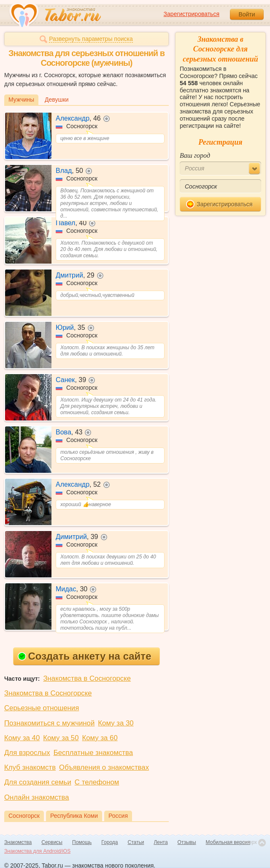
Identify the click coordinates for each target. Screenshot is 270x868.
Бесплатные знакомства (93, 753)
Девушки (57, 100)
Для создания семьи (38, 782)
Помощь (82, 842)
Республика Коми (74, 816)
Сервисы (52, 842)
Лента (161, 842)
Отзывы (187, 842)
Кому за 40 (22, 738)
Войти (247, 14)
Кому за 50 (61, 738)
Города (109, 842)
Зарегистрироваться (192, 14)
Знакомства (18, 842)
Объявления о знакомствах (104, 767)
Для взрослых (27, 753)
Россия (118, 816)
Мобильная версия (228, 842)
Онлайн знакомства (37, 797)
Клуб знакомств (30, 767)
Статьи (136, 842)
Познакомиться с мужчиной (49, 723)
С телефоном (97, 782)
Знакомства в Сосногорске (87, 678)
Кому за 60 (100, 738)
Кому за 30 (116, 723)
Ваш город (195, 155)
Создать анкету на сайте (85, 656)
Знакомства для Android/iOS (37, 851)
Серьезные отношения (42, 708)
